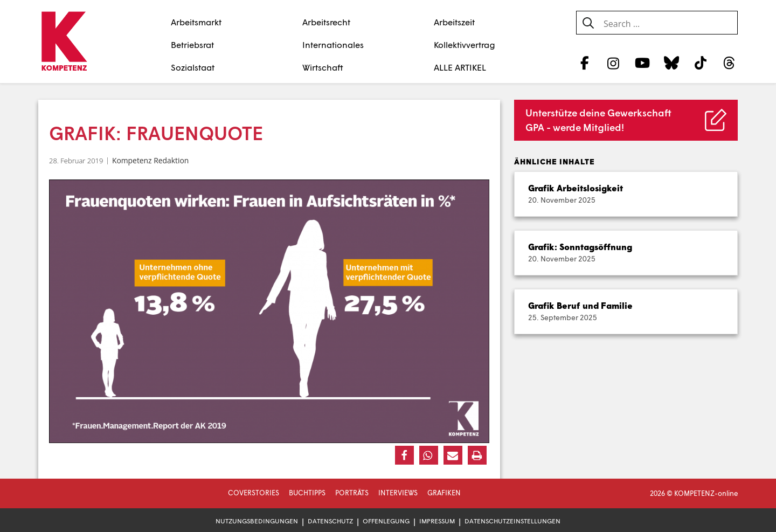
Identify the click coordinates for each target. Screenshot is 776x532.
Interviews (398, 493)
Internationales (333, 44)
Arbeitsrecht (326, 22)
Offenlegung (386, 521)
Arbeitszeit (454, 22)
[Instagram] (614, 63)
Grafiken (444, 493)
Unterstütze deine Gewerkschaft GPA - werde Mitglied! (598, 120)
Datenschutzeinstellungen (512, 521)
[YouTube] (643, 63)
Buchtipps (307, 493)
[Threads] (729, 63)
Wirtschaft (323, 67)
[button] (404, 455)
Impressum (437, 521)
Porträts (352, 493)
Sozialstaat (193, 67)
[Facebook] (584, 63)
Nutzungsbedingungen (257, 521)
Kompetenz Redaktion (150, 160)
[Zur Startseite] (64, 42)
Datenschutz (330, 521)
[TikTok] (700, 63)
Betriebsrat (192, 44)
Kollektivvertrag (465, 44)
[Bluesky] (671, 63)
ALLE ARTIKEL (460, 67)
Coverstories (254, 493)
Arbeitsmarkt (196, 22)
